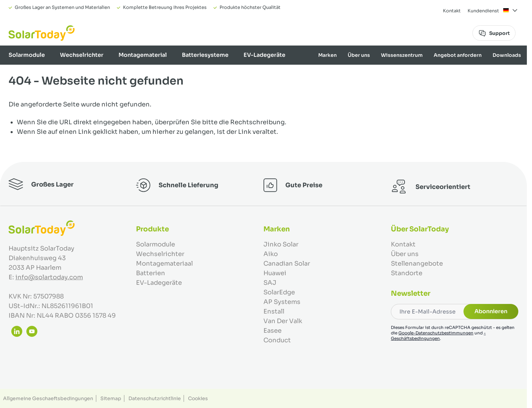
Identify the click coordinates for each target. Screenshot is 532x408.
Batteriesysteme (205, 55)
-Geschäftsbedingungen (438, 336)
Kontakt (452, 11)
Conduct (277, 340)
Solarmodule (27, 55)
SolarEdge (279, 292)
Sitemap (111, 398)
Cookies (198, 398)
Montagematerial (143, 55)
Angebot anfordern (458, 55)
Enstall (274, 311)
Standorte (407, 273)
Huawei (275, 273)
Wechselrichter (82, 55)
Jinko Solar (281, 244)
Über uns (359, 55)
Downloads (507, 55)
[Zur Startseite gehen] (42, 33)
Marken (327, 55)
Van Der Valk (283, 321)
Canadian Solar (287, 264)
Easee (273, 331)
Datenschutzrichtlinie (155, 398)
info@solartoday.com (49, 277)
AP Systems (282, 302)
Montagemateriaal (164, 264)
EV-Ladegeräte (264, 55)
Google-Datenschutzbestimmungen (436, 333)
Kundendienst (483, 11)
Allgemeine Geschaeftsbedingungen (48, 398)
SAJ (270, 283)
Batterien (151, 273)
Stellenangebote (417, 264)
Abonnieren (491, 311)
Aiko (271, 254)
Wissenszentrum (402, 55)
